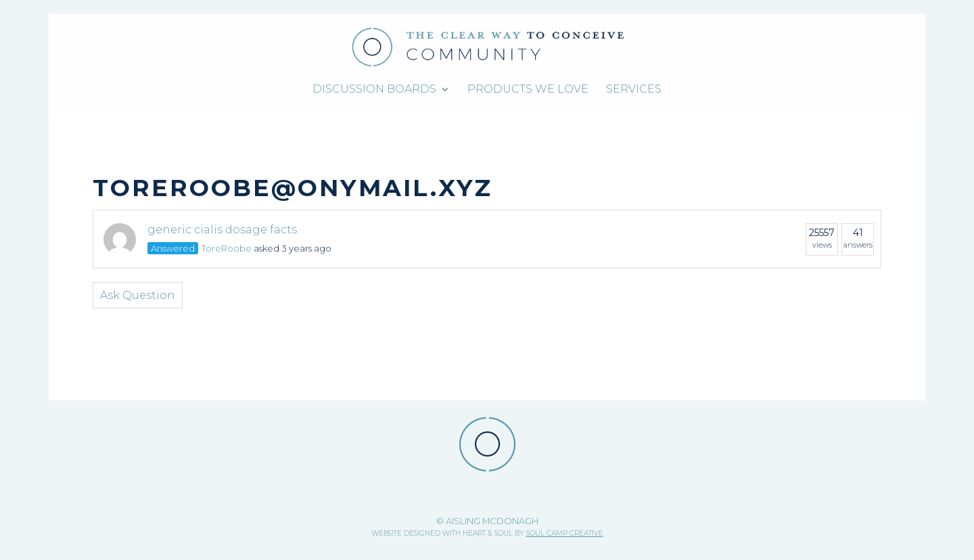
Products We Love (528, 90)
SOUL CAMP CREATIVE (565, 533)
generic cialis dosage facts (222, 230)
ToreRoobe (227, 248)
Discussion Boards (374, 90)
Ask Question (138, 295)
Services (634, 90)
